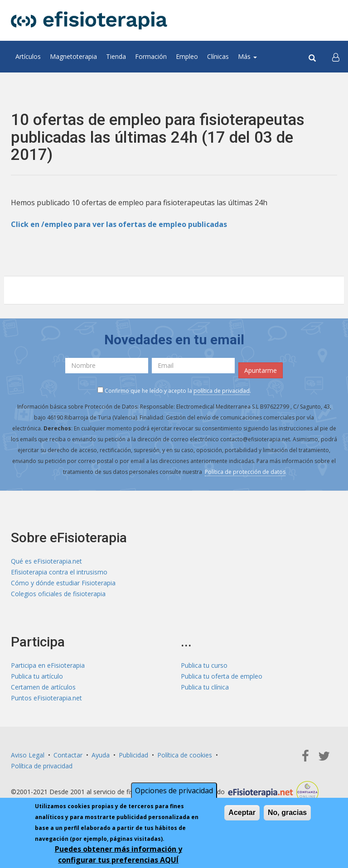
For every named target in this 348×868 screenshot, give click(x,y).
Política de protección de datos (245, 472)
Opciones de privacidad (174, 791)
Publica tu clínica (205, 687)
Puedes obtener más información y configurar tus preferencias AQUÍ (118, 854)
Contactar (68, 755)
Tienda (116, 56)
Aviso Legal (28, 755)
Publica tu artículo (37, 676)
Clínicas (218, 56)
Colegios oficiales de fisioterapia (58, 594)
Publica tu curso (204, 665)
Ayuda (101, 755)
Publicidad (133, 755)
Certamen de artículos (43, 687)
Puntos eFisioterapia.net (46, 698)
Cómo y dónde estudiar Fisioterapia (63, 583)
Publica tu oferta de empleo (222, 676)
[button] (336, 57)
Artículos (28, 56)
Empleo (187, 56)
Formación (151, 56)
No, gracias (287, 813)
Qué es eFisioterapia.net (46, 561)
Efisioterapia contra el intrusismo (59, 572)
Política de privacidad (42, 766)
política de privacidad (222, 391)
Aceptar (242, 813)
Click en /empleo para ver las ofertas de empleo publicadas (119, 224)
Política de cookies (185, 755)
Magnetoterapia (73, 56)
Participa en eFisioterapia (48, 665)
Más (247, 56)
